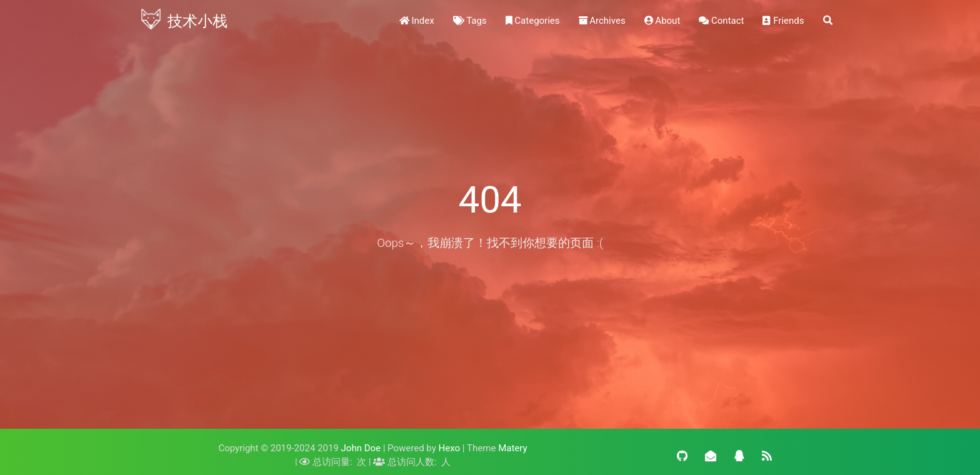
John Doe (361, 448)
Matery (512, 448)
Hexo (450, 448)
